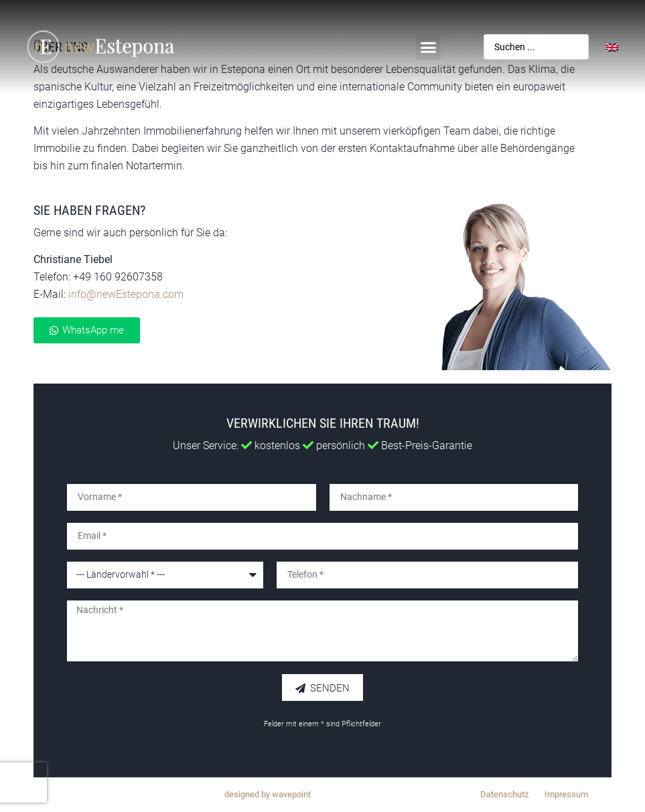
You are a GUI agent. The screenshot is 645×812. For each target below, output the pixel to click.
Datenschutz (504, 794)
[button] (429, 47)
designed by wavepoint (268, 794)
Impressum (566, 794)
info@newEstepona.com (126, 294)
